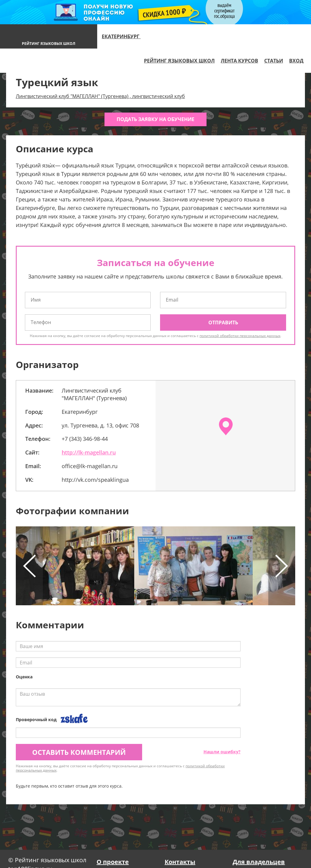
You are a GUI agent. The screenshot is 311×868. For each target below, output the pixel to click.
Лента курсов (239, 61)
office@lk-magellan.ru (90, 466)
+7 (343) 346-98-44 (85, 439)
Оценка (24, 677)
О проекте (113, 862)
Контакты (180, 862)
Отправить (223, 323)
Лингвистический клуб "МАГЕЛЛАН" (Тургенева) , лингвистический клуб (100, 96)
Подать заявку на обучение (155, 119)
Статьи (274, 61)
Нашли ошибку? (222, 752)
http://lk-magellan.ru (89, 452)
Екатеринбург (124, 36)
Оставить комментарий (79, 752)
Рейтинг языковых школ (179, 61)
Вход (296, 61)
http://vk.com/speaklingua (95, 480)
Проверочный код (36, 719)
